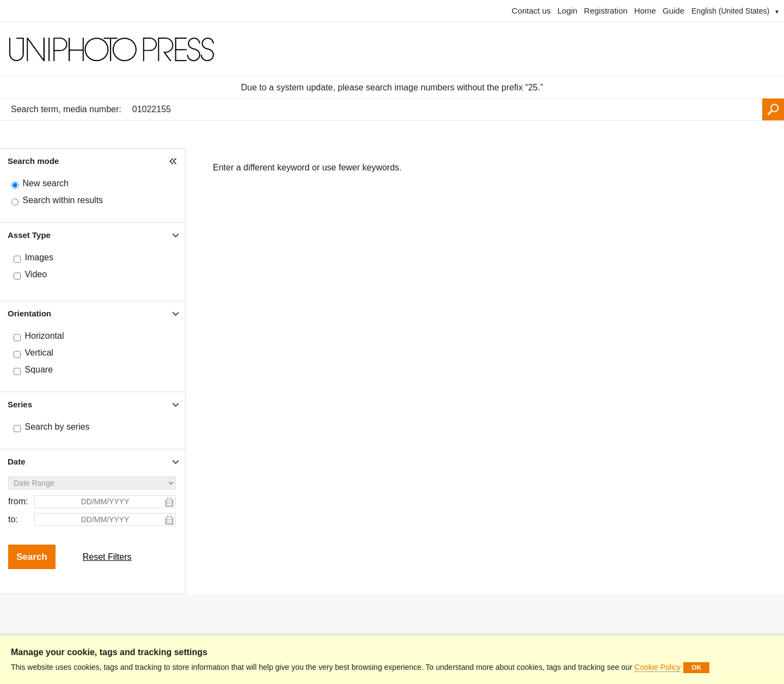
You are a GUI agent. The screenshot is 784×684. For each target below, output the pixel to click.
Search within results (63, 200)
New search (45, 183)
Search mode (33, 161)
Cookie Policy (657, 667)
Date (17, 462)
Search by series (57, 427)
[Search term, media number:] (445, 109)
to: (13, 519)
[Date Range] (92, 483)
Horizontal (44, 336)
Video (36, 274)
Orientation (29, 313)
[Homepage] (392, 50)
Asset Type (29, 235)
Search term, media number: (66, 109)
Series (20, 404)
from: (18, 501)
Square (39, 370)
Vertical (39, 353)
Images (39, 257)
